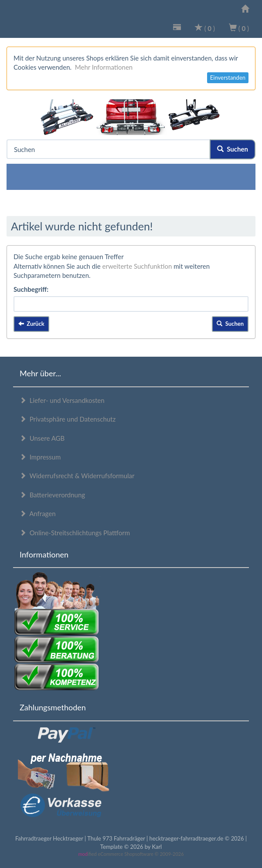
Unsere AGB (42, 438)
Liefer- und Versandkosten (62, 400)
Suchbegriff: (31, 289)
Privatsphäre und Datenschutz (68, 419)
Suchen (233, 149)
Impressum (40, 457)
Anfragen (38, 513)
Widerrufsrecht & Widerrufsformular (77, 476)
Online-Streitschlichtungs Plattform (75, 533)
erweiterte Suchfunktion (137, 266)
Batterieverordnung (52, 495)
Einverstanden (228, 78)
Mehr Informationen (104, 67)
